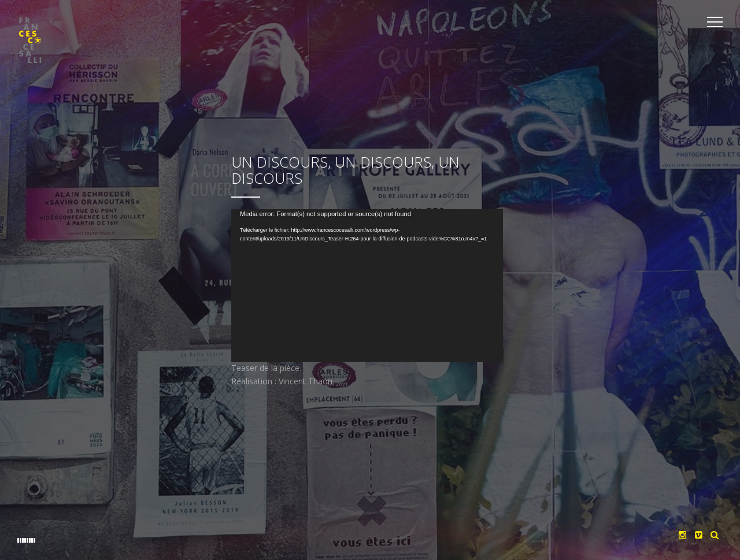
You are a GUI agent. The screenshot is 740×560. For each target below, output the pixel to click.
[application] (370, 296)
